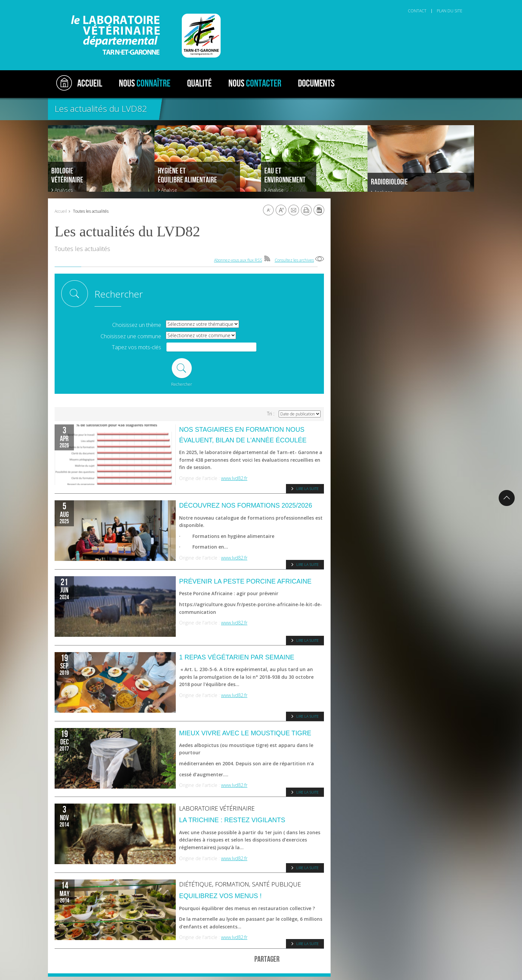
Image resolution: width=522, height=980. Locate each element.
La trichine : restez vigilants (232, 820)
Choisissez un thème (137, 325)
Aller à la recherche (143, 3)
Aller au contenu (108, 3)
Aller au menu (77, 3)
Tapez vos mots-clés (136, 347)
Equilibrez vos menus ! (220, 896)
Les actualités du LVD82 (101, 109)
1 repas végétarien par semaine (237, 657)
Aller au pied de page (182, 3)
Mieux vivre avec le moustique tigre (245, 733)
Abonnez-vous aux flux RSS (238, 260)
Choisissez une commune (131, 336)
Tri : (271, 414)
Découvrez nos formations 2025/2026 (246, 505)
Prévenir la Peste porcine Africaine (245, 581)
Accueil (61, 211)
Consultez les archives (294, 260)
